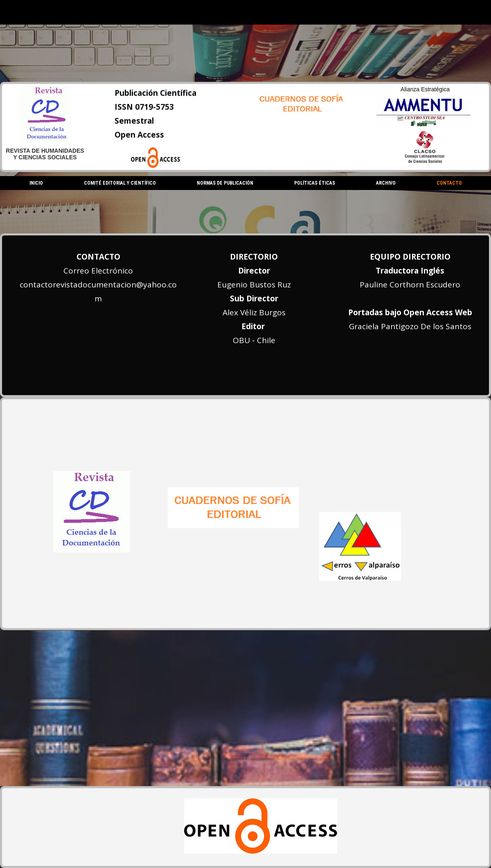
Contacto (449, 183)
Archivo (386, 183)
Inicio (36, 183)
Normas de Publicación (225, 183)
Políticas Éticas (315, 183)
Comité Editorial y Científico (120, 183)
